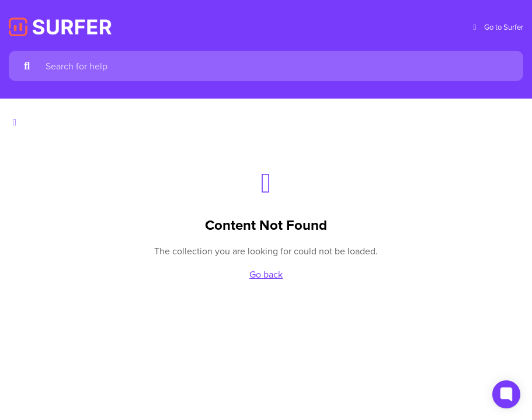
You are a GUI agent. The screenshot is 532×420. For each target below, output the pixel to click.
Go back (266, 274)
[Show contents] (18, 123)
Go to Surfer (497, 27)
